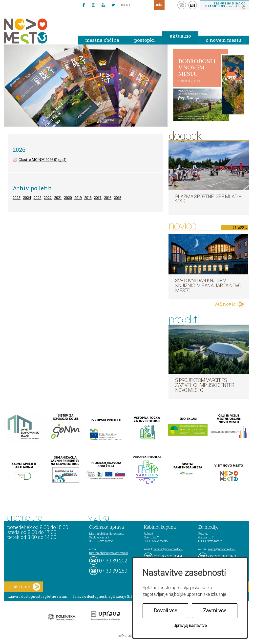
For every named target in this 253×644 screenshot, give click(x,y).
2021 (58, 198)
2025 (17, 198)
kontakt (182, 5)
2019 (78, 198)
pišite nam (24, 587)
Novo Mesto (37, 31)
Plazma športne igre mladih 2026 (208, 199)
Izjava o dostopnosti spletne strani (38, 596)
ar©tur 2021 (126, 636)
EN (193, 5)
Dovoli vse (166, 611)
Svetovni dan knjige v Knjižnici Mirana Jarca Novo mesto (208, 286)
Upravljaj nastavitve (190, 626)
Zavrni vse (215, 611)
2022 (48, 198)
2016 (108, 198)
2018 (88, 198)
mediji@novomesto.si (222, 549)
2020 (68, 198)
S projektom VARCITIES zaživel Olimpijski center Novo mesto (205, 385)
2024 (27, 198)
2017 (98, 198)
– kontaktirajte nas (225, 6)
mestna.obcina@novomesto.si (108, 553)
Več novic (225, 304)
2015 (118, 198)
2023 (38, 198)
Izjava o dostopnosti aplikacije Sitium (106, 596)
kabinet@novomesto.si (168, 549)
